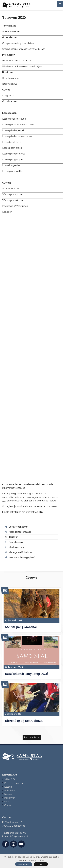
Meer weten (24, 864)
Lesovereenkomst (18, 527)
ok (41, 864)
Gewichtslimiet (17, 542)
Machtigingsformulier (20, 532)
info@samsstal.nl (19, 836)
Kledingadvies (16, 547)
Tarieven (13, 537)
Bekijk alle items (32, 737)
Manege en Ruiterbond (21, 552)
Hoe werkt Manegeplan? (22, 557)
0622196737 (20, 833)
